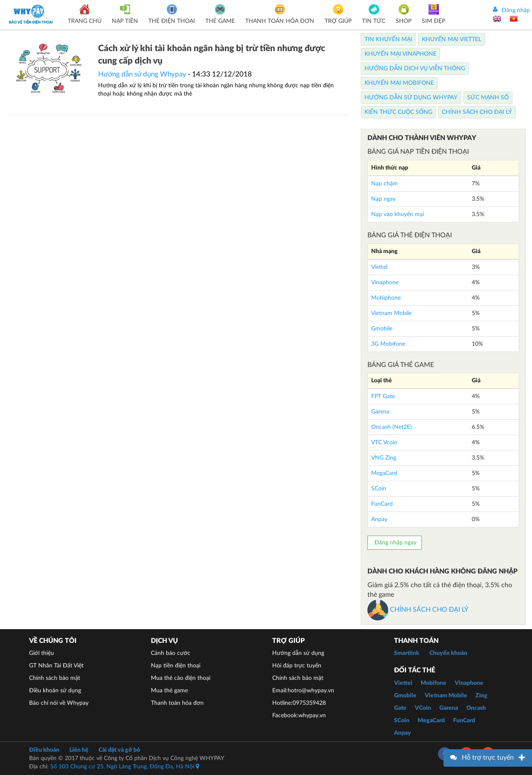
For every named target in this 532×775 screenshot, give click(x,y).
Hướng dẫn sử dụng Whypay (142, 74)
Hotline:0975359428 (299, 703)
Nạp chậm (384, 184)
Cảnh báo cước (171, 653)
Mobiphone (386, 298)
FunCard (382, 504)
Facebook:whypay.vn (299, 716)
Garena (380, 412)
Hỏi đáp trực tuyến (297, 666)
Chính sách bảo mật (55, 678)
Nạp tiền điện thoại (176, 666)
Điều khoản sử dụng (55, 691)
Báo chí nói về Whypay (59, 703)
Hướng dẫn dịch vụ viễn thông (415, 69)
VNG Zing (384, 458)
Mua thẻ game (169, 691)
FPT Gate (383, 396)
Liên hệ (79, 750)
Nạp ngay (383, 199)
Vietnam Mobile (391, 313)
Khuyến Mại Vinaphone (400, 54)
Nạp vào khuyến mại (398, 214)
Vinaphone (385, 283)
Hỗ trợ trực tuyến (488, 758)
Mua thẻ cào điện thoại (181, 678)
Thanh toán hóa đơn (177, 703)
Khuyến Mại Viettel (452, 39)
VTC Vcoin (384, 443)
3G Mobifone (388, 344)
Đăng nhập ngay (395, 543)
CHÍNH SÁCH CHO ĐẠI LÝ (418, 610)
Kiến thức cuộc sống (398, 112)
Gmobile (382, 329)
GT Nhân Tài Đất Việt (56, 666)
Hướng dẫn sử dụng (298, 653)
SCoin (379, 489)
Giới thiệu (42, 653)
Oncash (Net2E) (392, 427)
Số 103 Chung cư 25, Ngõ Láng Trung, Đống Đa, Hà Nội (125, 767)
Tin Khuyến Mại (388, 39)
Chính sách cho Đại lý (477, 112)
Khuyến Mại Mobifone (399, 83)
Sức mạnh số (488, 98)
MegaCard (384, 473)
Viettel (379, 267)
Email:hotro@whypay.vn (303, 691)
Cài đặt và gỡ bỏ (119, 750)
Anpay (379, 519)
